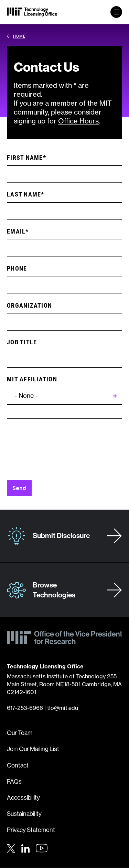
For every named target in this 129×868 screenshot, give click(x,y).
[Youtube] (42, 848)
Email (16, 231)
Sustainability (24, 814)
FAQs (14, 782)
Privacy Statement (31, 830)
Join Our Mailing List (33, 749)
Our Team (20, 733)
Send (19, 488)
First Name (25, 157)
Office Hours (78, 121)
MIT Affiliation (32, 379)
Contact (18, 765)
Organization (29, 305)
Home (16, 36)
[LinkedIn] (25, 847)
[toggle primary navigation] (116, 12)
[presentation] (59, 453)
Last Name (24, 194)
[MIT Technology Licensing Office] (32, 12)
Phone (17, 268)
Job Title (22, 342)
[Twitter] (11, 847)
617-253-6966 (25, 708)
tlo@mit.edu (63, 708)
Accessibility (23, 798)
